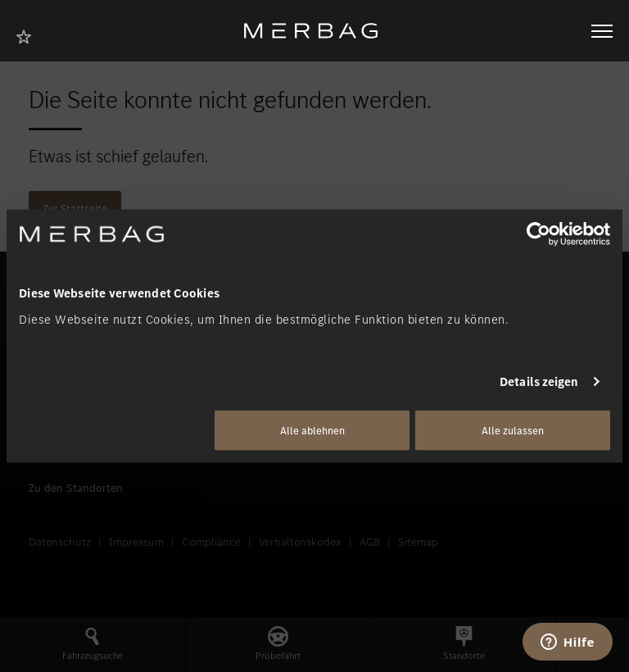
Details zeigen (539, 382)
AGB (370, 542)
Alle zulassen (513, 430)
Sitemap (418, 542)
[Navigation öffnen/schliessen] (602, 31)
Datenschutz (60, 542)
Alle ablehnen (312, 430)
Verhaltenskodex (300, 542)
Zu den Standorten (76, 488)
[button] (93, 645)
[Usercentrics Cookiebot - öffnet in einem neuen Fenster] (538, 234)
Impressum (136, 542)
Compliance (211, 542)
